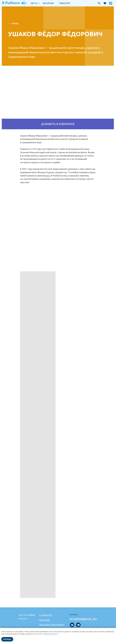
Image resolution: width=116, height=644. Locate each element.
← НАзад (13, 23)
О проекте (46, 615)
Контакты (74, 615)
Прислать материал (52, 625)
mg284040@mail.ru (83, 619)
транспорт (65, 3)
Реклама (44, 620)
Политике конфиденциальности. (47, 634)
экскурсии (48, 3)
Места (34, 3)
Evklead (23, 619)
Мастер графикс (27, 615)
